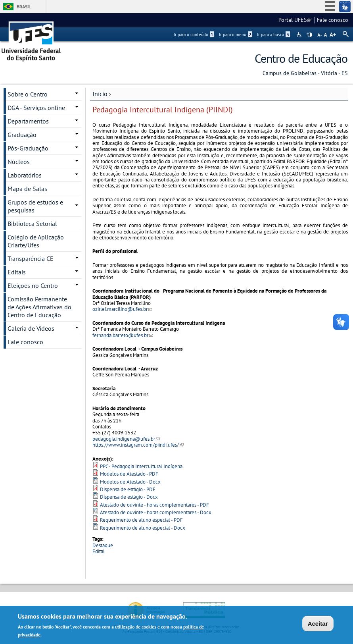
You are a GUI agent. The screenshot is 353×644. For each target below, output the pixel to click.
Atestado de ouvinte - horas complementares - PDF (154, 505)
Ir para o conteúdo (194, 35)
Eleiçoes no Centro (33, 285)
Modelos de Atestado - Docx (130, 482)
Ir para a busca (273, 35)
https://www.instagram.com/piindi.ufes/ (138, 445)
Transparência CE (31, 258)
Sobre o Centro (28, 94)
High (309, 35)
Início (100, 94)
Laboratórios (25, 175)
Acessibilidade (300, 35)
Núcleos (19, 162)
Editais (17, 272)
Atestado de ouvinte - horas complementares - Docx (156, 512)
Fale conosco (333, 20)
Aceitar (318, 624)
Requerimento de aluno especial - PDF (141, 520)
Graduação (22, 135)
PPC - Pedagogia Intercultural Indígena (141, 466)
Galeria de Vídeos (31, 328)
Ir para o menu (236, 35)
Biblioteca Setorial (32, 224)
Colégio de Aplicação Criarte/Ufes (36, 241)
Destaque (103, 545)
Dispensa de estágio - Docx (129, 497)
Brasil (24, 7)
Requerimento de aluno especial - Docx (143, 528)
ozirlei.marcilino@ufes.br (122, 309)
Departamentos (28, 121)
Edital (99, 551)
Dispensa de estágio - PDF (128, 489)
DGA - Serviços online (36, 108)
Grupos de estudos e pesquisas (35, 206)
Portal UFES (295, 20)
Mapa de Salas (27, 189)
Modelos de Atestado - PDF (129, 474)
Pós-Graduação (28, 148)
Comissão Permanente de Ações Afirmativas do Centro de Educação (39, 307)
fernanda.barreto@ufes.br (123, 335)
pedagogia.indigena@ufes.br (126, 439)
